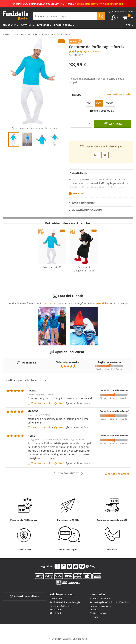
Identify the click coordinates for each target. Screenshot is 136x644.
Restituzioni (56, 609)
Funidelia (7, 35)
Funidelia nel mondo (101, 599)
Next (64, 139)
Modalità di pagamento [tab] (87, 210)
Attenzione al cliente (24, 596)
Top (128, 25)
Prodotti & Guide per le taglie (65, 602)
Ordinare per (14, 380)
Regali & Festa (63, 25)
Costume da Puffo (52, 267)
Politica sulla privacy (100, 606)
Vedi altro (79, 194)
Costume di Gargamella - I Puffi (84, 269)
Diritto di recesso (99, 613)
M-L (97, 155)
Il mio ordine (56, 599)
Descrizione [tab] (79, 173)
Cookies (94, 609)
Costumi (26, 25)
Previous (5, 139)
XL (105, 155)
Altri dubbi (55, 613)
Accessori (43, 25)
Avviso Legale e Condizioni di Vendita (109, 602)
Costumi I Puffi (63, 35)
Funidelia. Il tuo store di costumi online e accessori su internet (15, 16)
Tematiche (9, 25)
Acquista (115, 124)
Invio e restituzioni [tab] (84, 203)
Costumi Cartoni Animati (40, 35)
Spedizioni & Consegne (62, 606)
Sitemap (94, 617)
